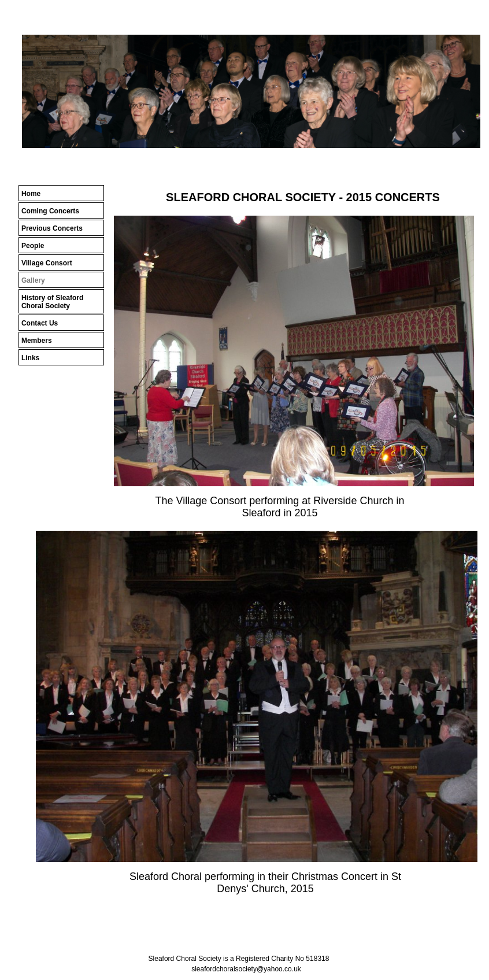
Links (30, 358)
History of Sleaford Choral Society (52, 302)
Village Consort (47, 263)
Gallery (33, 280)
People (33, 246)
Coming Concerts (50, 211)
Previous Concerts (52, 228)
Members (37, 341)
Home (31, 194)
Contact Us (40, 323)
